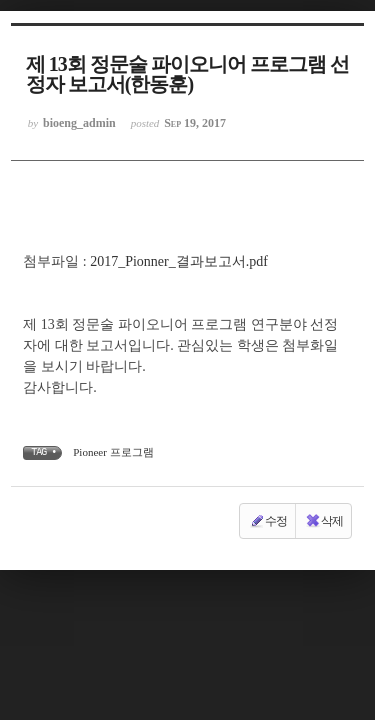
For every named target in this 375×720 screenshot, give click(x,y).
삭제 (324, 521)
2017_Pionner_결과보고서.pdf (179, 261)
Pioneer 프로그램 (113, 452)
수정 (268, 521)
